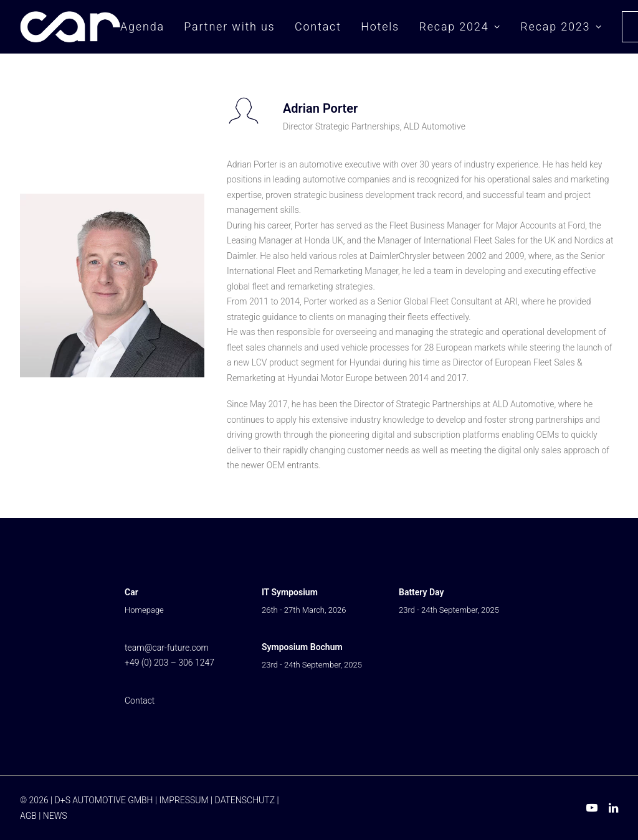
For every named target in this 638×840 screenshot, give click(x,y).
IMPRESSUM (183, 800)
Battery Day (421, 592)
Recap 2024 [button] (459, 26)
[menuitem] (147, 27)
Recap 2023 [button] (561, 26)
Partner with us (229, 26)
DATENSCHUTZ (245, 800)
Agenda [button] (142, 26)
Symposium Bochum (302, 647)
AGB (28, 816)
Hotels (380, 26)
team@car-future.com (167, 648)
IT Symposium (290, 592)
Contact (318, 26)
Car (131, 592)
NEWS (55, 816)
